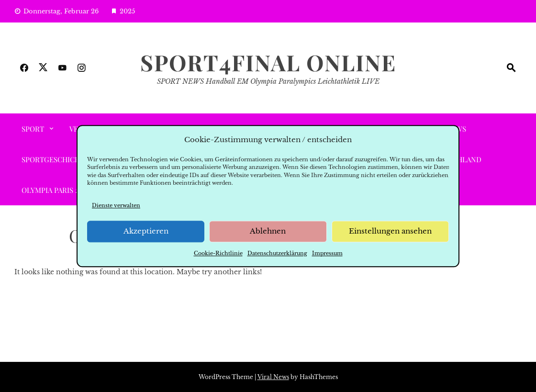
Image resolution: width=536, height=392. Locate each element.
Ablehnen (268, 231)
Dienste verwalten (116, 205)
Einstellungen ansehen (390, 231)
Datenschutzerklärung (277, 253)
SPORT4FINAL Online (268, 62)
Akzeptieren (146, 231)
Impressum (327, 253)
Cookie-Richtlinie (218, 253)
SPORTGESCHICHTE (55, 159)
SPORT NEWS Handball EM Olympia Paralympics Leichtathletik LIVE (268, 81)
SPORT (33, 129)
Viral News (273, 377)
